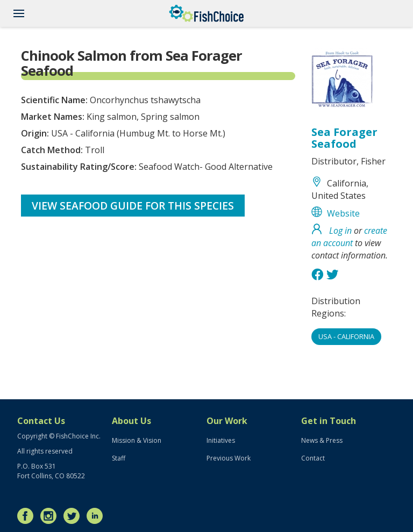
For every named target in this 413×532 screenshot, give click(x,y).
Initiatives (221, 440)
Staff (119, 458)
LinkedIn (97, 516)
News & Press (322, 440)
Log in (340, 231)
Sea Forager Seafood (344, 138)
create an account (349, 237)
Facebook (28, 516)
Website (343, 213)
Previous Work (229, 458)
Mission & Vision (137, 440)
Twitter (74, 516)
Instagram (51, 516)
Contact (313, 458)
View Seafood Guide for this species (133, 206)
